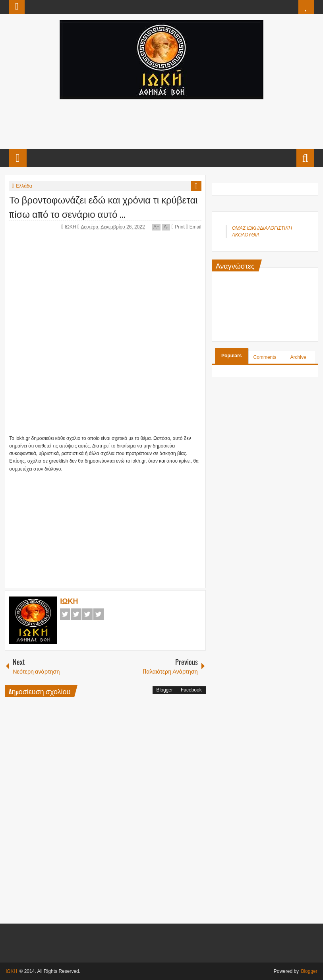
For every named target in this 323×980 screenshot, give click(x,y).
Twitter (76, 614)
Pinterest (99, 614)
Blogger (165, 690)
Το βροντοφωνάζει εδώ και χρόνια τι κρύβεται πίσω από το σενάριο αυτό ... (103, 206)
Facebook (65, 614)
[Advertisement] (161, 123)
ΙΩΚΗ (71, 227)
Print (178, 227)
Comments (265, 357)
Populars (231, 356)
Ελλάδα (24, 186)
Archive (298, 357)
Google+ (87, 614)
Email (193, 227)
